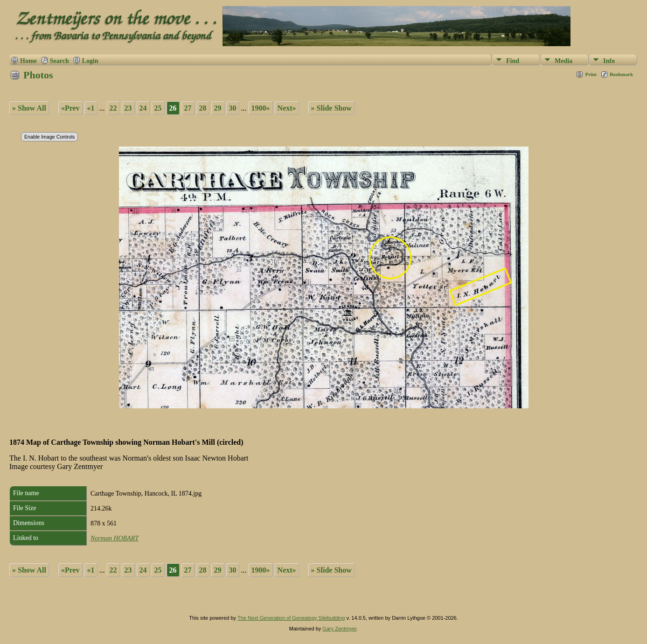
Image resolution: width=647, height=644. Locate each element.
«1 (91, 108)
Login (90, 61)
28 (203, 108)
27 (188, 108)
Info (609, 61)
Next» (287, 108)
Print (591, 74)
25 (158, 108)
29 (218, 108)
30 (233, 108)
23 (128, 108)
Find (513, 61)
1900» (261, 108)
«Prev (70, 108)
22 (113, 108)
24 (143, 108)
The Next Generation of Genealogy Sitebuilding (291, 618)
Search (59, 61)
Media (564, 61)
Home (28, 61)
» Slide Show (331, 108)
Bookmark (621, 74)
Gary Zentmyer (339, 629)
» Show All (29, 108)
